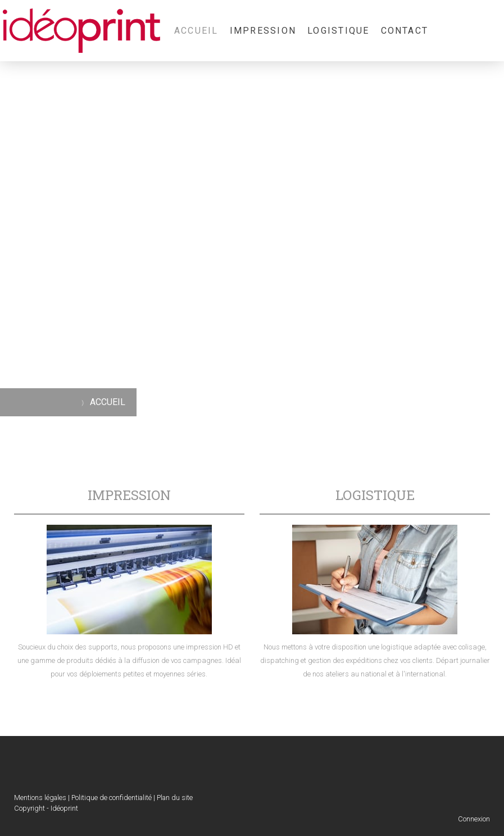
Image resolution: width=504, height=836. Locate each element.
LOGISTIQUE (338, 31)
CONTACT (405, 31)
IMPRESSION (263, 31)
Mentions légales (40, 798)
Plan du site (175, 798)
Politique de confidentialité (112, 798)
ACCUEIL (196, 31)
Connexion (474, 819)
